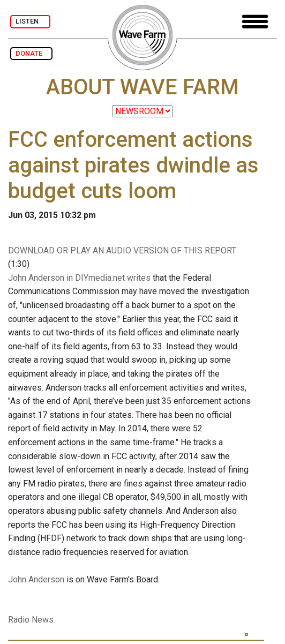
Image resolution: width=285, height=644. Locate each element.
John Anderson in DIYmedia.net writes (79, 278)
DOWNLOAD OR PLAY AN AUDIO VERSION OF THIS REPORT (122, 250)
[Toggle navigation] (255, 22)
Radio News (31, 620)
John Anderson (36, 579)
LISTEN (30, 21)
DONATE (31, 53)
